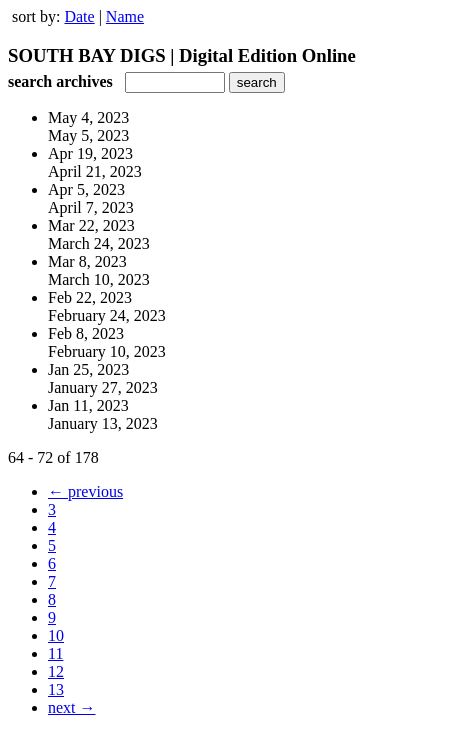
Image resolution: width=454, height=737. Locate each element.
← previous (85, 491)
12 (56, 671)
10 (56, 635)
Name (125, 16)
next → (72, 707)
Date (79, 16)
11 (55, 653)
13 (56, 689)
